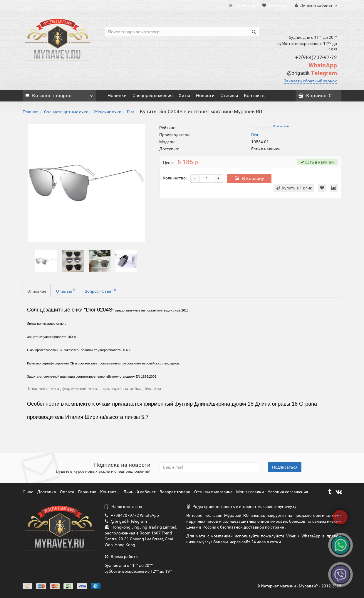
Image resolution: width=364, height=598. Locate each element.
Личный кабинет (140, 492)
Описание (37, 291)
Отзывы (229, 95)
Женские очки (108, 112)
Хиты (184, 95)
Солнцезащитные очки (66, 112)
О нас (28, 492)
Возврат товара (175, 492)
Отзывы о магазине (214, 492)
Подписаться (285, 467)
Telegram (312, 73)
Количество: (175, 178)
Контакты (255, 95)
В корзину (249, 178)
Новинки (117, 95)
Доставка (47, 492)
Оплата (68, 492)
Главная (31, 112)
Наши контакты (123, 507)
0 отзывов (281, 126)
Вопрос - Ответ (100, 291)
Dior (131, 112)
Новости (205, 95)
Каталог (59, 94)
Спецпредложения (153, 95)
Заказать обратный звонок (310, 81)
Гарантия (88, 492)
